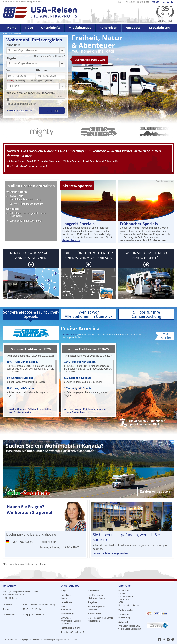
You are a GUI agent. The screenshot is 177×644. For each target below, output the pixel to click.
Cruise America (69, 335)
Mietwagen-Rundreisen (99, 598)
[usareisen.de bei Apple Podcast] (173, 640)
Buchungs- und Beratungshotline (31, 534)
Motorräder (66, 624)
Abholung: (13, 45)
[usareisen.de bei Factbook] (159, 640)
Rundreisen (108, 28)
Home (12, 28)
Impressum (123, 600)
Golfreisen (93, 609)
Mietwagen (66, 618)
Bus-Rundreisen (95, 595)
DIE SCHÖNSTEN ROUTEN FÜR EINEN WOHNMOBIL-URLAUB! (88, 255)
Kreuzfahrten (159, 28)
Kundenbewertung (127, 597)
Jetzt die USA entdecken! (72, 632)
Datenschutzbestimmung (130, 605)
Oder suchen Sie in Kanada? (49, 56)
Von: (9, 71)
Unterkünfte (51, 28)
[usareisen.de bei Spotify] (168, 640)
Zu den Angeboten (155, 491)
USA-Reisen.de (16, 640)
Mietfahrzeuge (80, 28)
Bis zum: (42, 71)
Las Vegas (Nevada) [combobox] (25, 50)
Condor (64, 598)
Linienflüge (66, 595)
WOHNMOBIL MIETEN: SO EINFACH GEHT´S (146, 255)
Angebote (133, 28)
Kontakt (160, 21)
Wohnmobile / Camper (71, 621)
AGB (121, 602)
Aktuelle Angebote (96, 606)
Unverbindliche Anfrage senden (111, 553)
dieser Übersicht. (71, 240)
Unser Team (124, 591)
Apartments (66, 609)
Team (170, 21)
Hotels (64, 606)
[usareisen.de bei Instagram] (164, 640)
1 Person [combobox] (13, 86)
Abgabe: (12, 58)
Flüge (29, 28)
